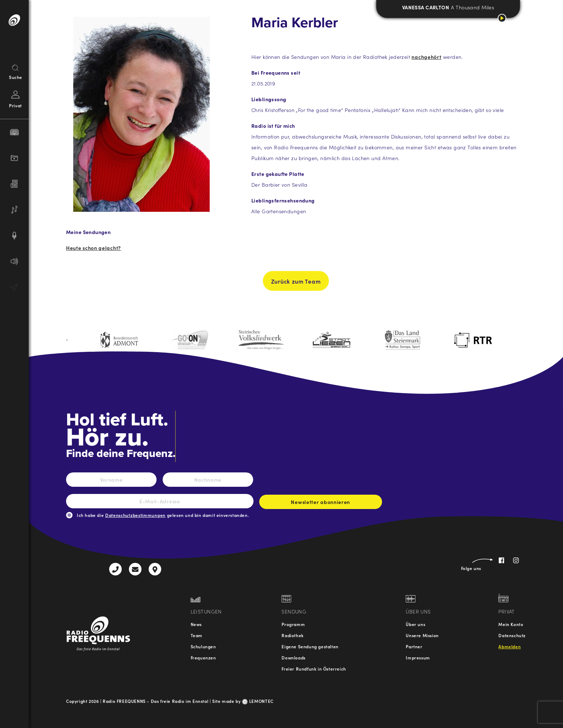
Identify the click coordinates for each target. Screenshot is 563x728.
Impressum (418, 657)
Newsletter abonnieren (321, 504)
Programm (293, 624)
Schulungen (203, 646)
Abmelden (510, 646)
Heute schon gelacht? (94, 248)
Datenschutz (512, 635)
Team (197, 635)
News (196, 624)
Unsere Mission (422, 635)
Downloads (293, 657)
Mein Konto (511, 624)
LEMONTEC (258, 701)
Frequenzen (203, 657)
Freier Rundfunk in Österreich (314, 669)
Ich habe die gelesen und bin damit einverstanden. (163, 515)
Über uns (415, 624)
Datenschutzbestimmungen (135, 515)
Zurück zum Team (296, 284)
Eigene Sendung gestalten (310, 646)
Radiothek (292, 635)
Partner (414, 646)
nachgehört (426, 57)
